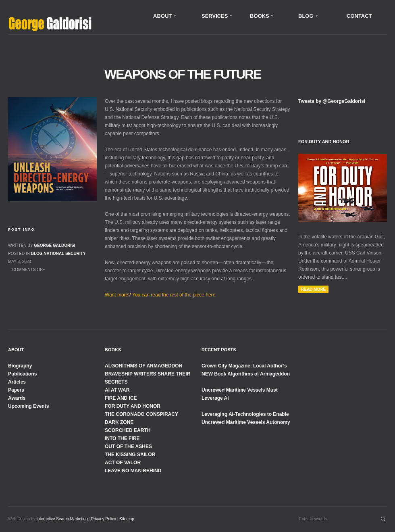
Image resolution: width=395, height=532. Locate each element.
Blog (37, 253)
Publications (22, 374)
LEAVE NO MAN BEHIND (133, 471)
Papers (16, 390)
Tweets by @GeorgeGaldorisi (332, 101)
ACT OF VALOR (123, 463)
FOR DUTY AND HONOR (133, 406)
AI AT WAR (117, 390)
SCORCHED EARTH (128, 430)
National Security (64, 253)
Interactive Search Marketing (62, 519)
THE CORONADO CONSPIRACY (141, 414)
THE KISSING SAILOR (130, 455)
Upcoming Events (28, 406)
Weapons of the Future (183, 74)
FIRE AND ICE (121, 398)
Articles (17, 382)
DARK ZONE (119, 422)
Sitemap (127, 519)
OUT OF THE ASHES (128, 446)
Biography (20, 366)
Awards (17, 398)
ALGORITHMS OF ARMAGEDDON (143, 366)
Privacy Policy (104, 519)
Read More (313, 289)
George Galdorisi (54, 245)
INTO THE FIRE (122, 438)
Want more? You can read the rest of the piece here (160, 295)
